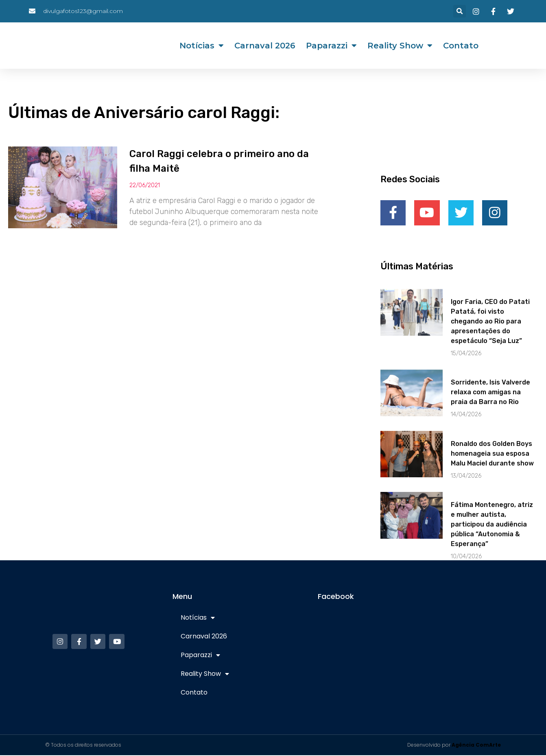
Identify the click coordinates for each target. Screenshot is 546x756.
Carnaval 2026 (265, 46)
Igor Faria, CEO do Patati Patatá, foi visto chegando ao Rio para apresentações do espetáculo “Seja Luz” (490, 322)
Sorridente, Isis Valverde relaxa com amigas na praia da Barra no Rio (490, 393)
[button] (460, 11)
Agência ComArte (476, 746)
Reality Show (400, 46)
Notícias (202, 46)
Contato (461, 46)
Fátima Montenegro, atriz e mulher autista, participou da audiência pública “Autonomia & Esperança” (492, 525)
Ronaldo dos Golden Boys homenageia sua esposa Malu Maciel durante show (492, 454)
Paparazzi (331, 46)
